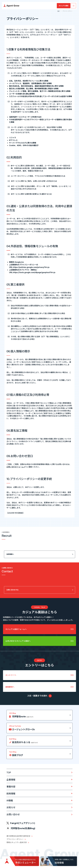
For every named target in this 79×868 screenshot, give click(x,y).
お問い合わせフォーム (15, 467)
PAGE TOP (68, 862)
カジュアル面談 (64, 6)
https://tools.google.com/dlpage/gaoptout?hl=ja (34, 272)
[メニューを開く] (73, 6)
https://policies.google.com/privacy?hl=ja (31, 267)
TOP (58, 11)
